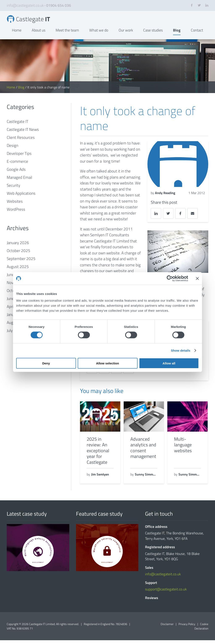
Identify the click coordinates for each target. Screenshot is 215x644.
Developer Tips (19, 157)
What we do (99, 34)
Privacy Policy (187, 628)
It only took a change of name (34, 21)
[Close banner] (197, 279)
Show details (181, 350)
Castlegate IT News (23, 133)
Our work (126, 34)
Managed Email (19, 181)
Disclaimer (167, 628)
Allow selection (107, 363)
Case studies (153, 34)
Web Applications (21, 197)
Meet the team (67, 34)
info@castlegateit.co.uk (25, 5)
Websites (15, 205)
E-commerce (17, 165)
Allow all (169, 363)
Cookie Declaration (201, 630)
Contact (197, 34)
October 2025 (18, 254)
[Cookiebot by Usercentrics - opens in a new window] (170, 279)
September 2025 (21, 262)
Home (17, 34)
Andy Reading (165, 197)
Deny (46, 363)
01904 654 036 (59, 5)
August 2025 (18, 270)
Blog (177, 34)
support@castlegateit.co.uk (166, 593)
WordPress (16, 213)
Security (13, 189)
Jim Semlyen (100, 478)
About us (39, 34)
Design (12, 149)
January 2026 (18, 246)
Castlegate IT (18, 125)
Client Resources (21, 141)
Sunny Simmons (146, 478)
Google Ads (16, 173)
